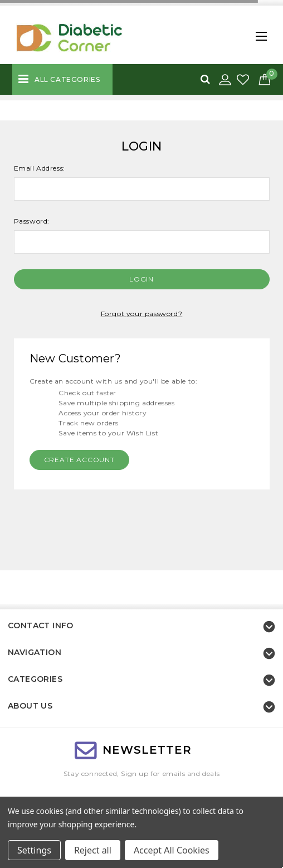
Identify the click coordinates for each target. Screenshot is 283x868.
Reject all (93, 850)
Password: (32, 221)
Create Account (79, 460)
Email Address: (40, 168)
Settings (34, 850)
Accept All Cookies (172, 850)
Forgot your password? (142, 314)
